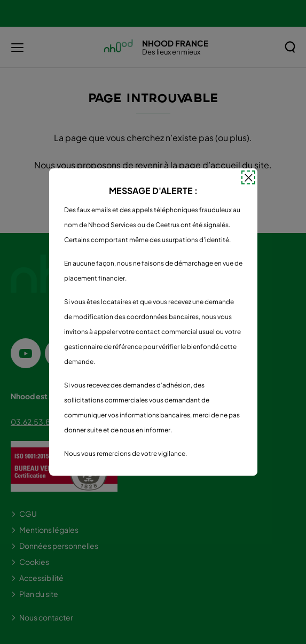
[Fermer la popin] (248, 177)
